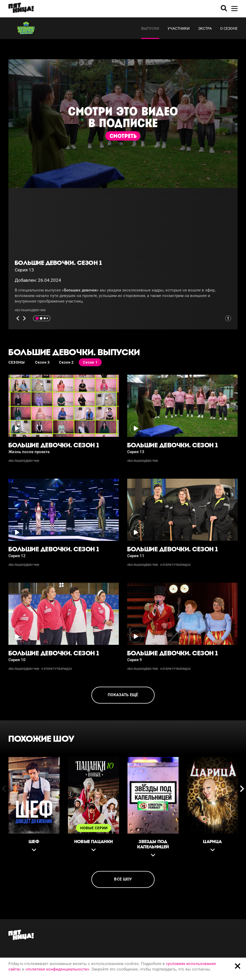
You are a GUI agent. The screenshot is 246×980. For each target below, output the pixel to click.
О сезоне (229, 28)
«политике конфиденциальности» (57, 969)
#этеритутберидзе (175, 565)
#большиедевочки (30, 310)
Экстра (205, 28)
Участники (179, 28)
